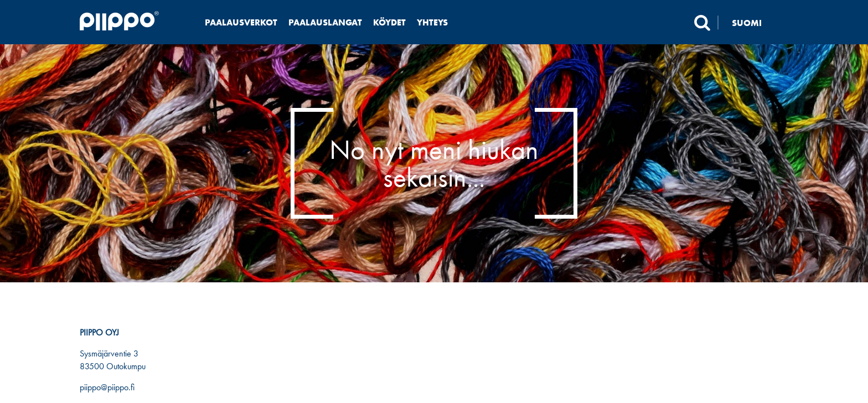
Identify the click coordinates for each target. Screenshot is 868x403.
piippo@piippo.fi (107, 387)
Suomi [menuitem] (747, 22)
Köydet (389, 22)
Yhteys (432, 22)
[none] (753, 22)
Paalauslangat (325, 22)
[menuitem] (753, 22)
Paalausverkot (241, 22)
